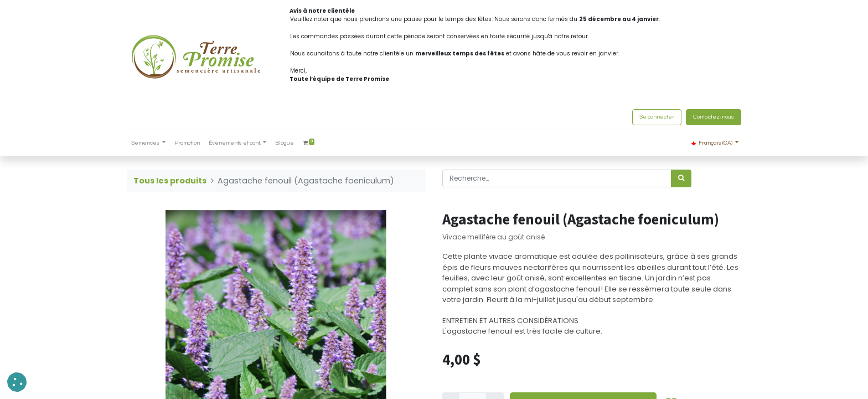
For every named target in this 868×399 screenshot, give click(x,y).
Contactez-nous (714, 117)
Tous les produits (170, 181)
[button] (17, 382)
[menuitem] (187, 143)
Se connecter (657, 117)
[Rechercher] (681, 178)
